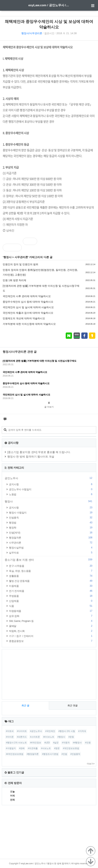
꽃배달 (51, 626)
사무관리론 (21, 257)
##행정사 (77, 743)
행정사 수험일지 (51, 513)
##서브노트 (49, 737)
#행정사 (61, 737)
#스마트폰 (35, 737)
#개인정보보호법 (71, 748)
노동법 (51, 494)
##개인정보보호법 (15, 754)
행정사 (7, 257)
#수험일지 (11, 748)
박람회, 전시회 (51, 631)
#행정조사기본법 (50, 754)
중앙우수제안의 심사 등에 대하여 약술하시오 (28, 302)
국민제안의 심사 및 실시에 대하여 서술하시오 (28, 307)
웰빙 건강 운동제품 (51, 581)
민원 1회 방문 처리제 (14, 280)
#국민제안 (50, 731)
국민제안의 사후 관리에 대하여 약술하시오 (27, 296)
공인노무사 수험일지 (51, 489)
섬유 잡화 (51, 616)
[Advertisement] (49, 674)
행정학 (51, 528)
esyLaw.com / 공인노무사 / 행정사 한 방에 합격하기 (49, 5)
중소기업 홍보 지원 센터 (49, 560)
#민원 (88, 743)
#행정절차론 (33, 754)
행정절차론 (51, 538)
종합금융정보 (51, 641)
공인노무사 (49, 478)
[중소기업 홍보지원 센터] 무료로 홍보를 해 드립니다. (39, 452)
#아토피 (10, 731)
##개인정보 (35, 743)
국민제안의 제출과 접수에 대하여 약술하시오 (28, 313)
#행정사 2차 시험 (67, 731)
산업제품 (51, 601)
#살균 (56, 743)
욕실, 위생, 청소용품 (51, 571)
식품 (51, 606)
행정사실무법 (51, 548)
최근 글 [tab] (25, 706)
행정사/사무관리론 (32, 33)
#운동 (71, 737)
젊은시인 (49, 33)
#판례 (22, 748)
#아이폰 (10, 737)
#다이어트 (22, 731)
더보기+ (91, 764)
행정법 (51, 523)
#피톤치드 (22, 737)
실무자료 (51, 553)
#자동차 (66, 743)
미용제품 (51, 586)
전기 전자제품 (51, 591)
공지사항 (51, 484)
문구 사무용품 (51, 566)
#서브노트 (46, 748)
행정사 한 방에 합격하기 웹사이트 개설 (31, 457)
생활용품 (51, 576)
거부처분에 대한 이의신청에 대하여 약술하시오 (29, 324)
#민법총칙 (75, 754)
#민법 (64, 754)
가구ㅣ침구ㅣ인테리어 (51, 636)
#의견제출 (33, 748)
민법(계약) (51, 533)
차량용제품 (51, 611)
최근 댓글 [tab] (73, 706)
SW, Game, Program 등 (51, 621)
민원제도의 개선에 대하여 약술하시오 (24, 318)
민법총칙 (51, 518)
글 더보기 (49, 407)
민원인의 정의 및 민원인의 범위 (20, 264)
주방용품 (51, 596)
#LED (47, 743)
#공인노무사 (36, 731)
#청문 (57, 748)
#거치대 (82, 731)
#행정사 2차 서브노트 (16, 743)
